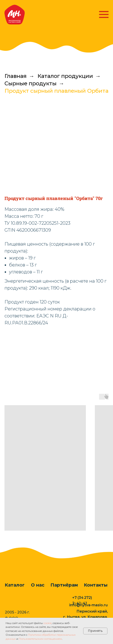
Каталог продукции (65, 76)
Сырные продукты (30, 84)
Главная (16, 76)
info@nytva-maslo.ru (88, 605)
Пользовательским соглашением (40, 639)
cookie (48, 623)
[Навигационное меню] (104, 15)
